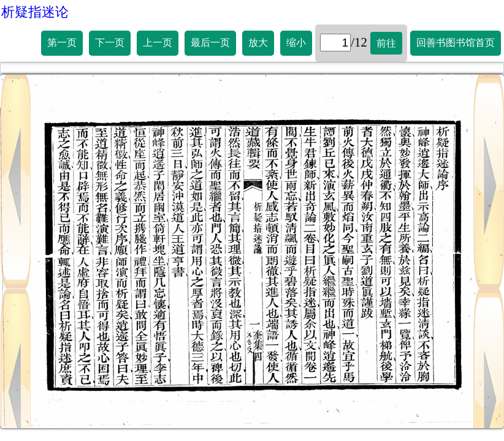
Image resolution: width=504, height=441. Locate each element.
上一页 (158, 43)
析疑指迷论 (35, 12)
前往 (386, 43)
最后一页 (210, 43)
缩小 (296, 43)
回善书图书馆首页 (456, 43)
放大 (258, 43)
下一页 (110, 43)
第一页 (62, 43)
